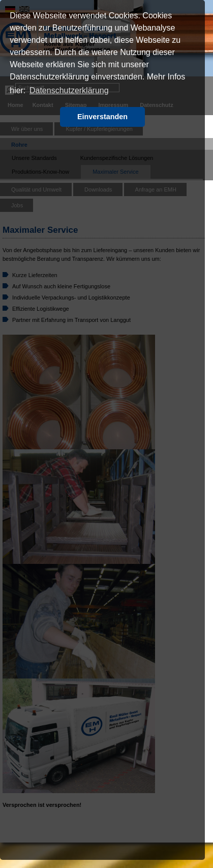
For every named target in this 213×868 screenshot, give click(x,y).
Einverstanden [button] (102, 117)
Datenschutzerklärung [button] (69, 90)
